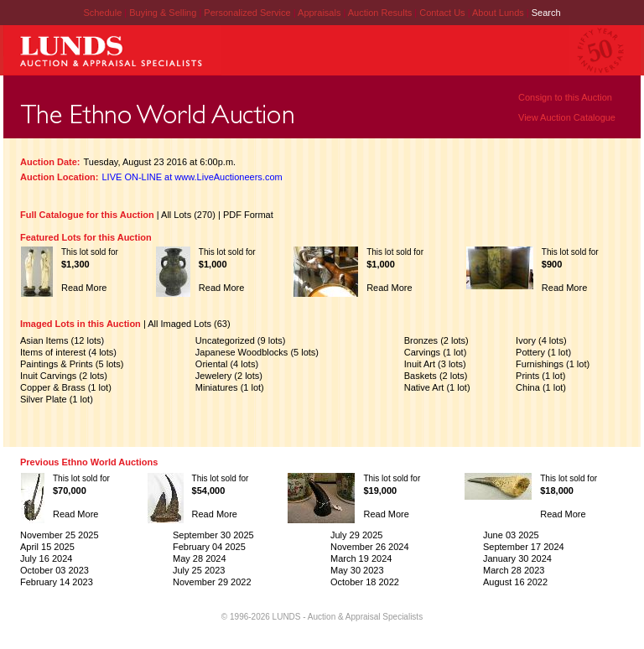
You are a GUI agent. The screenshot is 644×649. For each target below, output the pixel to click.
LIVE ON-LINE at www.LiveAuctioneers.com (192, 177)
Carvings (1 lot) (436, 352)
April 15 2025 (47, 547)
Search (546, 13)
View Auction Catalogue (567, 117)
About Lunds (499, 13)
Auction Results (381, 13)
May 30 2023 (357, 570)
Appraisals (320, 13)
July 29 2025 (356, 535)
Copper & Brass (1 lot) (66, 387)
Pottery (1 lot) (543, 352)
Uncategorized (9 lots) (241, 340)
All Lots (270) (188, 215)
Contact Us (442, 13)
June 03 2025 (511, 535)
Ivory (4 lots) (541, 340)
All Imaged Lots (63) (189, 324)
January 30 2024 (517, 558)
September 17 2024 (524, 547)
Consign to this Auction (565, 97)
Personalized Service (248, 13)
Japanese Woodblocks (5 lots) (257, 352)
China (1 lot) (541, 387)
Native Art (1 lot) (437, 387)
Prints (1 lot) (540, 376)
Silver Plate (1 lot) (57, 399)
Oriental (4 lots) (227, 364)
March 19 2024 (361, 558)
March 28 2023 (514, 570)
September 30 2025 (213, 535)
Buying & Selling (164, 13)
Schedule (102, 13)
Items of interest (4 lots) (68, 352)
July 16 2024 (46, 558)
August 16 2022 (515, 582)
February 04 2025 (209, 547)
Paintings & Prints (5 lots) (72, 364)
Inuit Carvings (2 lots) (64, 376)
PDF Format (248, 215)
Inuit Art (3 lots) (435, 364)
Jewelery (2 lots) (229, 376)
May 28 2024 (200, 558)
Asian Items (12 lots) (62, 340)
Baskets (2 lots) (436, 376)
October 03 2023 (55, 570)
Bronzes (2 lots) (436, 340)
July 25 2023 (199, 570)
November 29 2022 (212, 582)
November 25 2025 (60, 535)
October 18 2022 (365, 582)
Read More (84, 288)
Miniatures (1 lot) (230, 387)
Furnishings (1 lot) (553, 364)
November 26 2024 (370, 547)
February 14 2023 (57, 582)
